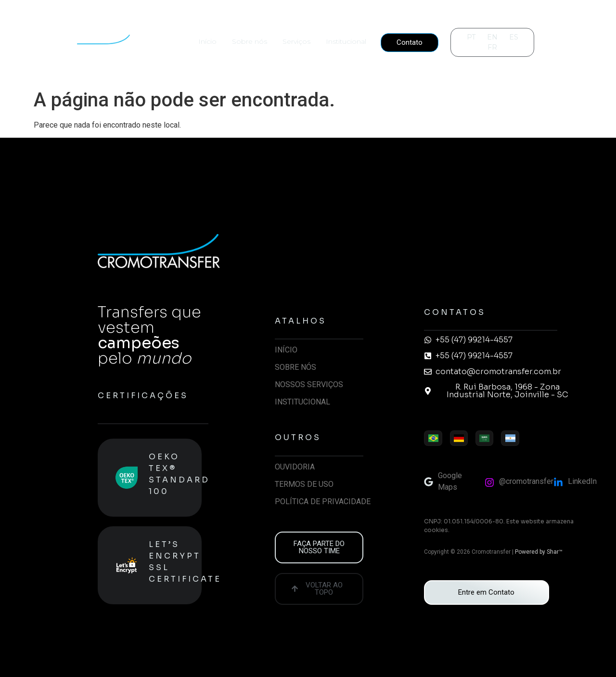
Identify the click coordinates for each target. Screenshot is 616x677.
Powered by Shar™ (539, 552)
